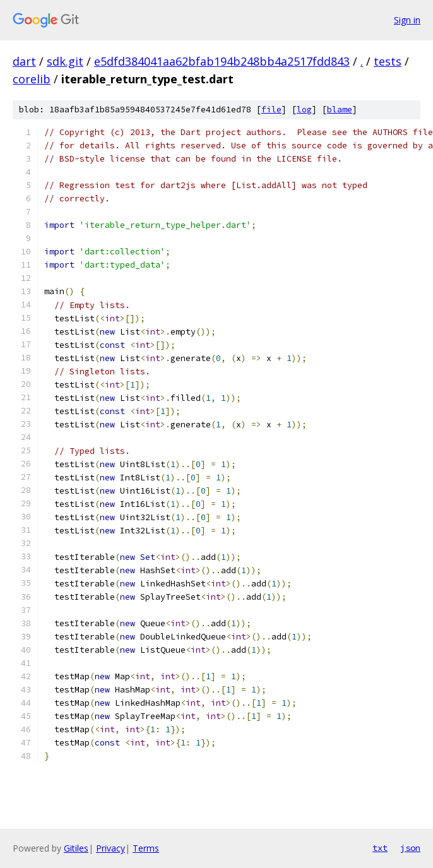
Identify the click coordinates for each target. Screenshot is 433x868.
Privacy (110, 848)
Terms (146, 848)
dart (24, 61)
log (304, 110)
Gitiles (76, 848)
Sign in (407, 20)
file (271, 110)
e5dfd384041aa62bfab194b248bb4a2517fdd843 (222, 61)
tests (388, 61)
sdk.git (65, 61)
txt (380, 848)
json (410, 848)
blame (340, 110)
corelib (32, 79)
